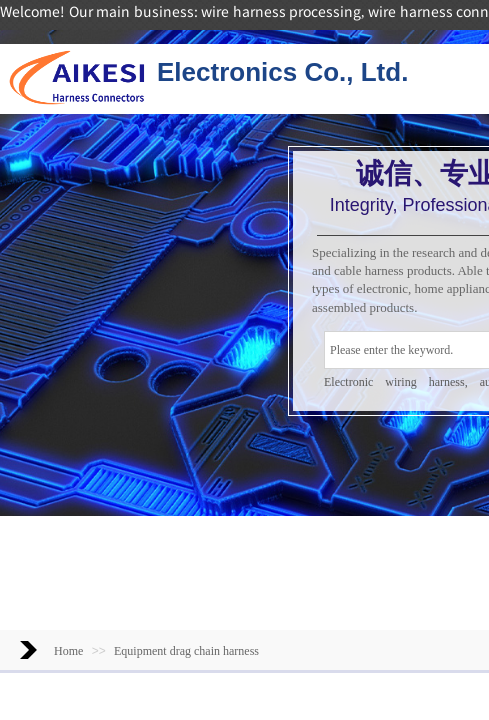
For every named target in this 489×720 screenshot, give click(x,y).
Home (68, 651)
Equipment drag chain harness (186, 651)
